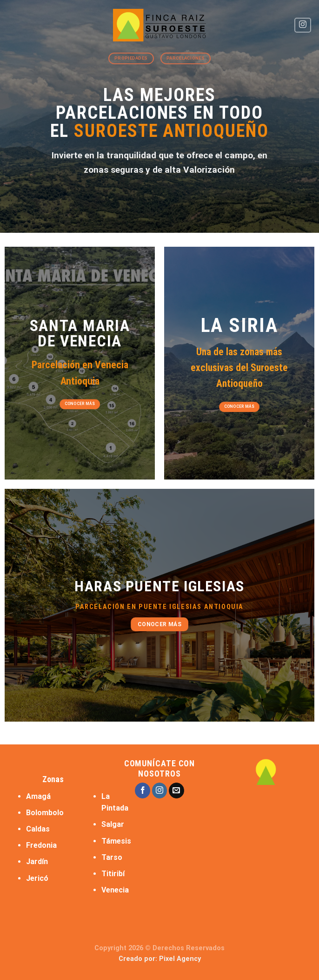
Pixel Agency (180, 959)
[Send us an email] (176, 791)
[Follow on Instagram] (303, 25)
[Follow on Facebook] (143, 791)
